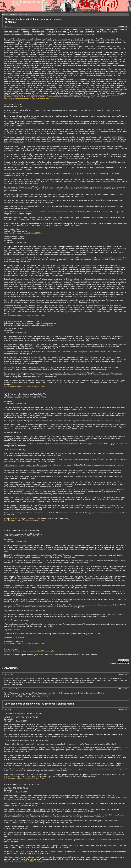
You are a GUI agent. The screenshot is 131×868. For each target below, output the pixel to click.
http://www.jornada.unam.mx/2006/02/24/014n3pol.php (24, 861)
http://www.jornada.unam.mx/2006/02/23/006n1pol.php (24, 643)
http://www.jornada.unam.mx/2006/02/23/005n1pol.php (24, 521)
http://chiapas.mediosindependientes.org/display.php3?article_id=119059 (31, 99)
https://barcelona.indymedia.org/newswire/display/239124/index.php (29, 651)
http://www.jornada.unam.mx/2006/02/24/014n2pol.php (24, 778)
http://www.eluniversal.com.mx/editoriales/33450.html (24, 233)
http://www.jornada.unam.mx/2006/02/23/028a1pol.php (24, 315)
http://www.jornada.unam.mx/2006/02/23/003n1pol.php (24, 386)
